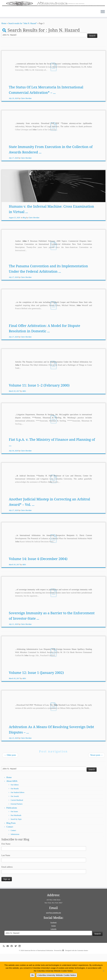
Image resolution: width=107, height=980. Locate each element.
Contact (10, 853)
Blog (25, 244)
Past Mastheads (16, 842)
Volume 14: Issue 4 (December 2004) (38, 585)
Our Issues (14, 838)
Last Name (6, 881)
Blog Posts (11, 849)
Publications (12, 834)
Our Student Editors (18, 819)
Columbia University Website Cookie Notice (57, 975)
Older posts (10, 781)
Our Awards (15, 822)
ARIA (24, 417)
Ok (32, 975)
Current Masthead (17, 826)
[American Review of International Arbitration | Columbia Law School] (53, 17)
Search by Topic (16, 845)
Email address (7, 893)
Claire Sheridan (26, 125)
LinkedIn (53, 955)
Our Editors (15, 811)
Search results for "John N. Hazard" (23, 50)
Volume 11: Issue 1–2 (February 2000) (39, 411)
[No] (103, 971)
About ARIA (12, 807)
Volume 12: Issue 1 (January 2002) (36, 699)
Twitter (53, 952)
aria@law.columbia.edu (53, 939)
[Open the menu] (103, 38)
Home (4, 50)
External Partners (17, 830)
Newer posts (97, 781)
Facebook (54, 948)
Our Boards (15, 815)
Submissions (15, 860)
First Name (6, 870)
